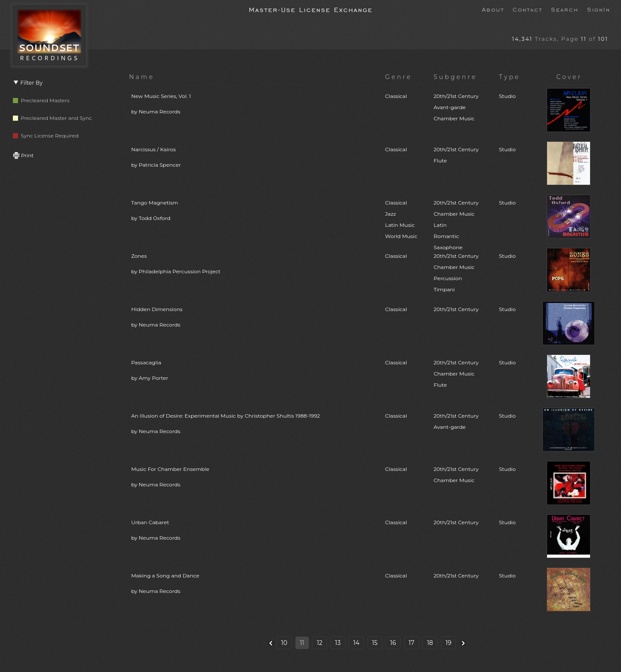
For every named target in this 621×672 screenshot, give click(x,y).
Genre (399, 77)
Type (510, 77)
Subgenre (455, 77)
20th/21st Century (456, 309)
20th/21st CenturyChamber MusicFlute (456, 374)
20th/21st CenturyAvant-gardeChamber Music (456, 107)
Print (23, 155)
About (493, 9)
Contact (528, 9)
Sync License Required (46, 136)
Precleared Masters (41, 100)
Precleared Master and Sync (52, 118)
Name (142, 77)
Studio (507, 96)
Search (565, 9)
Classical (396, 96)
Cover (569, 77)
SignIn (599, 9)
